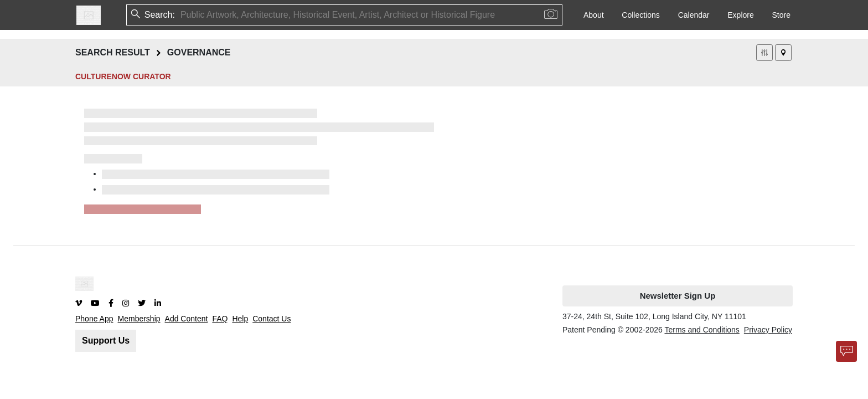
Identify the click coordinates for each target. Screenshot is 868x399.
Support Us (106, 341)
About (594, 15)
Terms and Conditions (702, 330)
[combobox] (182, 15)
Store (781, 15)
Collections (640, 15)
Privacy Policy (768, 330)
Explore (740, 15)
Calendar (694, 15)
